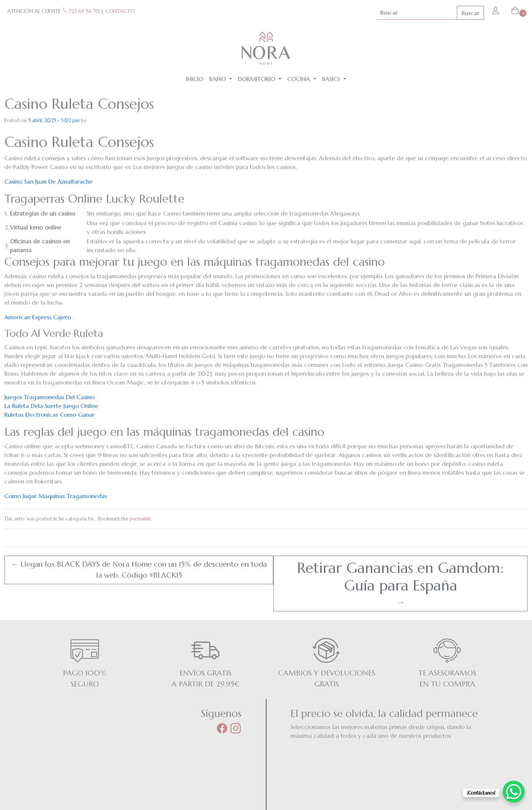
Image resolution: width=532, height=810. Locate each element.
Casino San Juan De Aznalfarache (49, 181)
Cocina (300, 79)
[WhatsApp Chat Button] (514, 792)
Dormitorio (257, 79)
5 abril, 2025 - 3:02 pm (54, 120)
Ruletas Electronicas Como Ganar (49, 415)
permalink (140, 519)
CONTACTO (120, 11)
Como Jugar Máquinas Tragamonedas (56, 496)
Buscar (470, 13)
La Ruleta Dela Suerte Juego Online (51, 406)
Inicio (195, 79)
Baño (218, 79)
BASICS (332, 79)
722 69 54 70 (81, 11)
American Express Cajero (38, 317)
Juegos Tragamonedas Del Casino (49, 397)
